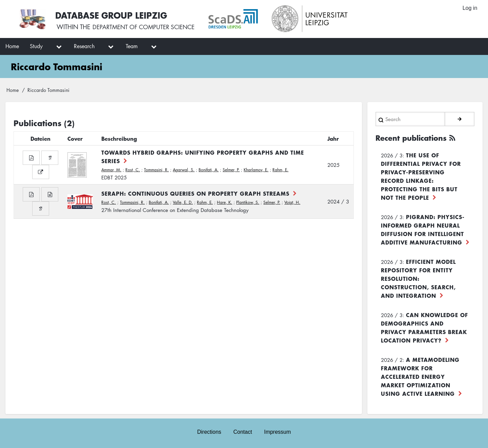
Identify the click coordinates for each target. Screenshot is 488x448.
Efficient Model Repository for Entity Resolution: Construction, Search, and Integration (418, 278)
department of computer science (147, 27)
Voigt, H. (292, 202)
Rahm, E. (280, 170)
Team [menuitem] (132, 46)
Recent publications (413, 138)
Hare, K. (225, 202)
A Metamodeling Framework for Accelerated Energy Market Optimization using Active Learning (420, 376)
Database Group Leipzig (113, 15)
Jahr (333, 138)
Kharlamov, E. (256, 170)
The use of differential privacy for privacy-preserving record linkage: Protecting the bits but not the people (421, 176)
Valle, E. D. (183, 202)
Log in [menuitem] (470, 8)
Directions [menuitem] (209, 432)
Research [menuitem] (84, 46)
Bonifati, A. (209, 170)
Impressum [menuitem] (278, 432)
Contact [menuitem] (242, 432)
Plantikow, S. (248, 202)
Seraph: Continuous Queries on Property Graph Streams (195, 193)
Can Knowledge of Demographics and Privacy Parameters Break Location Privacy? (424, 327)
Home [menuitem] (12, 46)
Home (13, 90)
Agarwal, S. (184, 170)
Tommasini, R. (156, 170)
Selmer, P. (231, 170)
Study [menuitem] (36, 46)
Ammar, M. (111, 170)
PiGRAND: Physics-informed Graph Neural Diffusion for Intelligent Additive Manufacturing (423, 229)
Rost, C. (133, 170)
